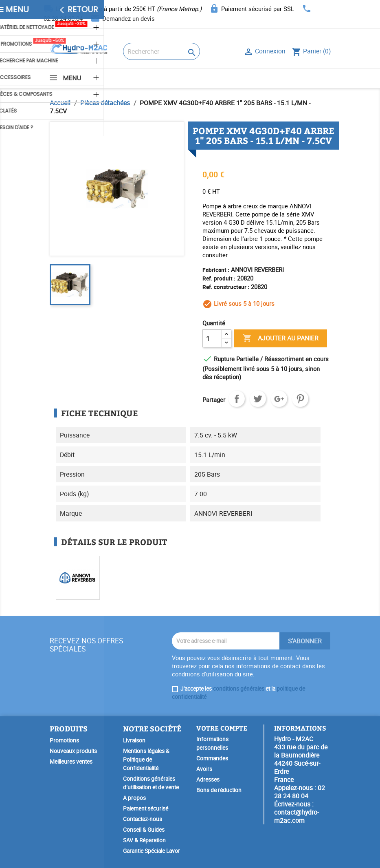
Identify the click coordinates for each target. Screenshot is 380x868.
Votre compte (222, 728)
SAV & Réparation (144, 840)
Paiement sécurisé (146, 808)
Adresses (208, 780)
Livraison (134, 740)
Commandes (212, 758)
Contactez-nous (143, 819)
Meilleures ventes (71, 762)
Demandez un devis (128, 18)
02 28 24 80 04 (300, 792)
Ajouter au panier (280, 338)
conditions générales (239, 689)
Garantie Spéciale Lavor (152, 851)
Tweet (258, 399)
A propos (134, 798)
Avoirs (204, 769)
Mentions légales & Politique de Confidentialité (146, 760)
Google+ (279, 399)
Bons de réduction (219, 790)
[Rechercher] (161, 51)
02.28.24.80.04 (63, 18)
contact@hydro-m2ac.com (297, 816)
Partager (237, 399)
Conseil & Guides (144, 830)
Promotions (64, 740)
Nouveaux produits (73, 751)
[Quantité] (212, 338)
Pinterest (300, 399)
